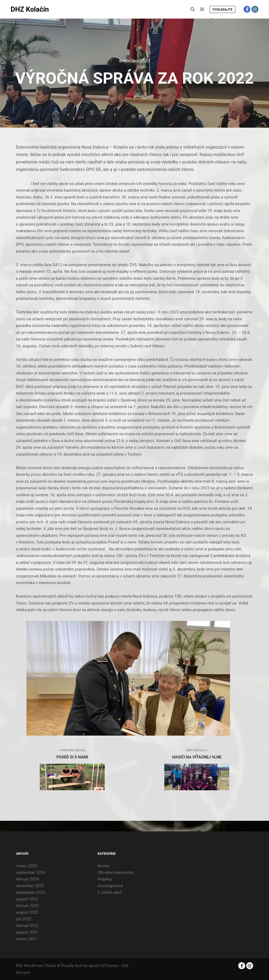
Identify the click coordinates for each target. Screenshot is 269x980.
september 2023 (31, 892)
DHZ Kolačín (30, 9)
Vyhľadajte (222, 10)
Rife (19, 966)
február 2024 (27, 879)
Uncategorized (110, 886)
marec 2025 (27, 866)
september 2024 (31, 873)
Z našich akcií (110, 892)
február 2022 (27, 926)
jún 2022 (24, 919)
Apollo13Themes (104, 966)
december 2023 (30, 886)
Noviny (103, 866)
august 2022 (27, 912)
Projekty (105, 879)
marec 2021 (27, 939)
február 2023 (27, 906)
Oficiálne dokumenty (116, 873)
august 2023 (27, 899)
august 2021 (27, 932)
